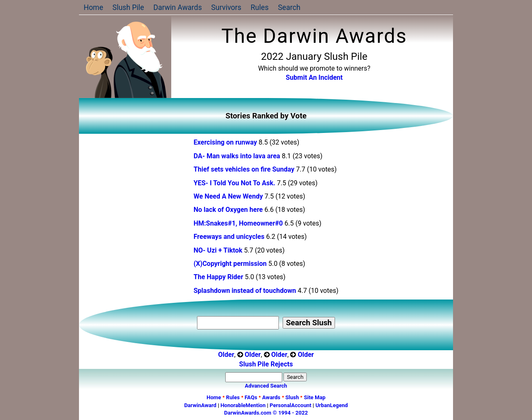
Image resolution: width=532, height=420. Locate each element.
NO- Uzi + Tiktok (218, 250)
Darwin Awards (178, 7)
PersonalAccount (291, 405)
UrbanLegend (332, 405)
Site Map (315, 397)
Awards (271, 397)
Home (93, 7)
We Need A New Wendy (228, 196)
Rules (260, 7)
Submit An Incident (314, 77)
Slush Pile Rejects (266, 364)
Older (226, 355)
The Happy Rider (218, 277)
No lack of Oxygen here (229, 210)
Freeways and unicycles (229, 237)
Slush (292, 397)
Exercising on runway (226, 142)
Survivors (227, 7)
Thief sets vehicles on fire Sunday (245, 169)
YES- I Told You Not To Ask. (234, 183)
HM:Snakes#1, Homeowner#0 (238, 223)
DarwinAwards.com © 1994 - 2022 (266, 413)
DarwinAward (200, 405)
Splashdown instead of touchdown (246, 291)
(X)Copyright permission (230, 264)
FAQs (251, 397)
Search (290, 7)
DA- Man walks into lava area (237, 156)
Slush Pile (129, 7)
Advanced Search (266, 386)
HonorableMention (243, 405)
